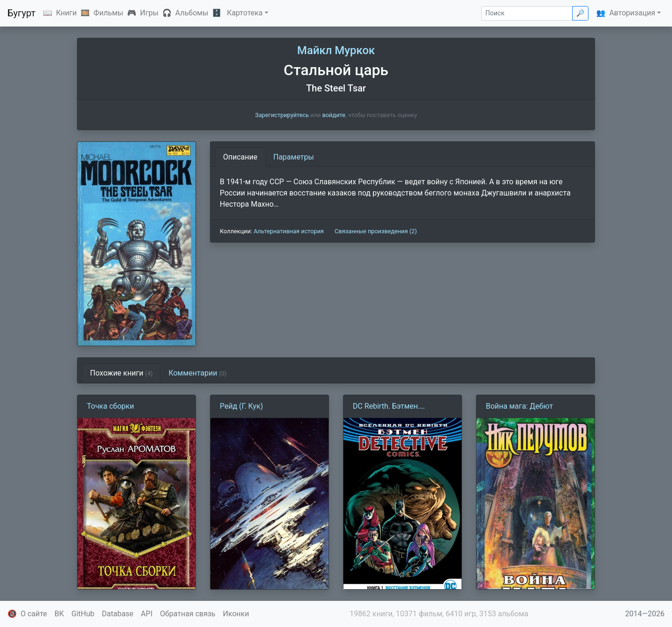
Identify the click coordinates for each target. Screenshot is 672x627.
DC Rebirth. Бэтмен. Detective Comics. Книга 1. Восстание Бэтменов (398, 407)
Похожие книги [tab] (121, 373)
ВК (59, 614)
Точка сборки (110, 406)
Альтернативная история (289, 231)
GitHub (83, 614)
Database (118, 614)
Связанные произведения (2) (376, 231)
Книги (66, 13)
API (147, 614)
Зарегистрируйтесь (282, 115)
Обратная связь (188, 614)
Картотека (245, 13)
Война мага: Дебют (519, 406)
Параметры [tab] (294, 157)
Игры (149, 13)
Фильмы (108, 13)
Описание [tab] (240, 157)
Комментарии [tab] (197, 373)
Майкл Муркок (336, 50)
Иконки (236, 614)
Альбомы (192, 13)
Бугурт (21, 13)
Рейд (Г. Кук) (241, 406)
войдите (334, 115)
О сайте (34, 614)
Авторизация (632, 13)
